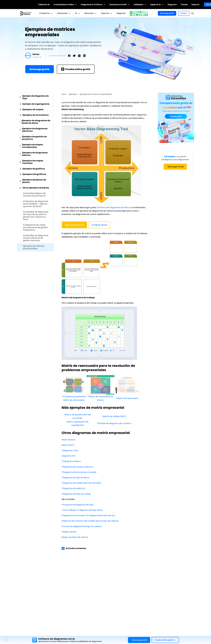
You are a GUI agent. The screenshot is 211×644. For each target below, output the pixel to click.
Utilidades (140, 5)
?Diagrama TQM (70, 450)
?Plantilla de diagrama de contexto (114, 423)
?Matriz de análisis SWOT (114, 416)
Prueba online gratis (76, 69)
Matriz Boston (68, 440)
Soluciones (64, 13)
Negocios (172, 5)
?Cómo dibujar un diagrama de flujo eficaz (82, 510)
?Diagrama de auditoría (73, 488)
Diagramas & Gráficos (93, 5)
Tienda (184, 5)
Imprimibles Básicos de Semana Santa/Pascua (34, 195)
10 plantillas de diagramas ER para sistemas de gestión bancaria (36, 238)
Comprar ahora (99, 225)
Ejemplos (73, 94)
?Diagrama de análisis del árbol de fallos (81, 483)
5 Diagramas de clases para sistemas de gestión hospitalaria (35, 227)
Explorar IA (157, 5)
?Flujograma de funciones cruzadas (79, 472)
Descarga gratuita (74, 225)
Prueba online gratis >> (165, 640)
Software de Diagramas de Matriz (113, 207)
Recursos (91, 13)
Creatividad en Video (65, 5)
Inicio (64, 94)
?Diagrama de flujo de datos (75, 478)
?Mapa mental (69, 532)
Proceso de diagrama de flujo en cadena (81, 526)
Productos (46, 13)
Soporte (195, 5)
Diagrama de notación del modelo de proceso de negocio (90, 521)
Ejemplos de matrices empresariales (34, 247)
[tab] (35, 97)
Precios (184, 13)
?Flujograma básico (71, 461)
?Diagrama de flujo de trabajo (76, 494)
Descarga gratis (167, 13)
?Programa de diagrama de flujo (77, 505)
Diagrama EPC (69, 456)
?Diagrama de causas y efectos (77, 467)
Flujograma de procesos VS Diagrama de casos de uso (88, 515)
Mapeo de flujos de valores (75, 537)
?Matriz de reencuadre (127, 398)
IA (78, 13)
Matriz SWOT (68, 445)
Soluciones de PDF (120, 5)
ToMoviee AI (44, 5)
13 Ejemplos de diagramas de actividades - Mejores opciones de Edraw (36, 204)
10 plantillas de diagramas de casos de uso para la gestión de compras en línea (36, 216)
